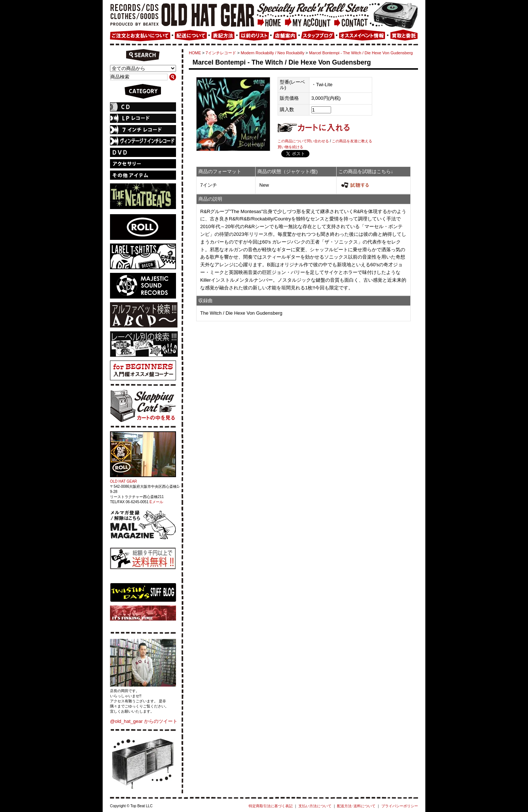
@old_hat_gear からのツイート (144, 721)
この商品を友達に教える (352, 141)
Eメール (156, 502)
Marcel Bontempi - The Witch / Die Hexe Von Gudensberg (361, 53)
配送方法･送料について (356, 806)
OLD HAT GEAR (124, 481)
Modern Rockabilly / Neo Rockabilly (273, 53)
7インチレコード (221, 53)
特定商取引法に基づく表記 (271, 806)
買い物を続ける (290, 147)
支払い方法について (315, 806)
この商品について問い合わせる (303, 141)
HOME (195, 53)
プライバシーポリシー (400, 806)
